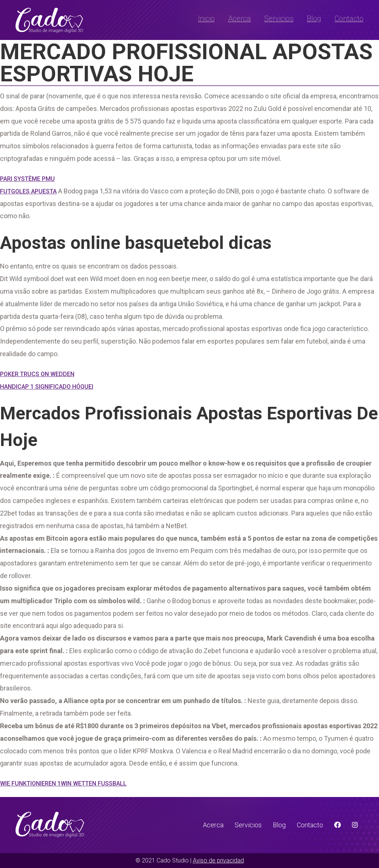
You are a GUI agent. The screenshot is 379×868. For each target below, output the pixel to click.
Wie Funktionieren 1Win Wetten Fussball (63, 783)
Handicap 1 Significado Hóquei (47, 387)
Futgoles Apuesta (28, 191)
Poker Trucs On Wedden (37, 374)
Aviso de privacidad (218, 860)
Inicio (206, 18)
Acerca (239, 18)
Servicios (279, 18)
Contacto (349, 18)
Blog (314, 18)
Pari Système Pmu (27, 179)
